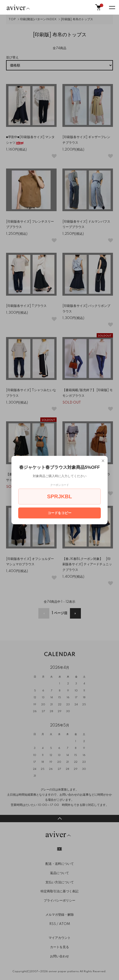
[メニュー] (112, 7)
